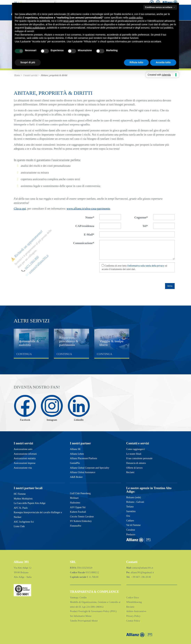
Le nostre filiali (134, 454)
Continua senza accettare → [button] (160, 7)
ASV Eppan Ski (78, 507)
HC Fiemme (20, 494)
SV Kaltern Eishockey (81, 521)
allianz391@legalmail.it (142, 572)
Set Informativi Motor (81, 616)
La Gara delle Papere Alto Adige (30, 503)
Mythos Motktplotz (23, 499)
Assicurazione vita (23, 468)
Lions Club (19, 526)
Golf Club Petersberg (80, 493)
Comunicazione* (84, 243)
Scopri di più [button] (28, 62)
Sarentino (131, 511)
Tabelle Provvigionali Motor (84, 621)
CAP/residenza (85, 226)
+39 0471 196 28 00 (141, 577)
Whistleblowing (134, 602)
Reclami (130, 472)
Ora (128, 516)
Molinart (74, 498)
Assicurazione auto (23, 449)
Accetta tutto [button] (163, 62)
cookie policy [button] (136, 18)
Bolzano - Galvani (135, 502)
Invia (170, 286)
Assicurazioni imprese (25, 463)
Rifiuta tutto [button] (136, 62)
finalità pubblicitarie (35, 28)
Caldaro (130, 521)
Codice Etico (133, 598)
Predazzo (131, 535)
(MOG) (100, 607)
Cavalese (131, 530)
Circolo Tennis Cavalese (82, 517)
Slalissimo (75, 503)
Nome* (90, 217)
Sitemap (74, 598)
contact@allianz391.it (142, 568)
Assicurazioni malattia (25, 458)
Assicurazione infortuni (25, 454)
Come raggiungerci (136, 449)
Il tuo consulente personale (139, 458)
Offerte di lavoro (134, 468)
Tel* (145, 226)
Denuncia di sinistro (136, 463)
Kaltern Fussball (78, 512)
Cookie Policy (133, 621)
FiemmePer (76, 526)
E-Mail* (89, 235)
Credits (83, 598)
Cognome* (141, 217)
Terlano (130, 507)
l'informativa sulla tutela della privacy (146, 266)
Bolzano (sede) (134, 497)
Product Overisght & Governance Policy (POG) (93, 611)
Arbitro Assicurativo (136, 611)
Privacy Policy (133, 616)
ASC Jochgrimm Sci (24, 522)
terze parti (69, 21)
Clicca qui (20, 209)
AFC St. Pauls (21, 508)
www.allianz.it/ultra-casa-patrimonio (88, 209)
